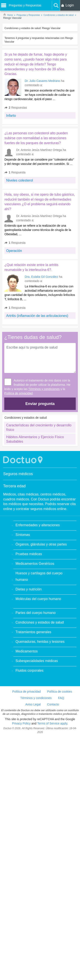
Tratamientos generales (33, 632)
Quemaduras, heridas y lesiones (40, 642)
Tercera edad (14, 486)
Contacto (53, 704)
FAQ (61, 698)
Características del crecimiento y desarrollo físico (39, 427)
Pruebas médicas (29, 554)
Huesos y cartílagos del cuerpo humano (39, 576)
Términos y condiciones (44, 389)
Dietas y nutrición (29, 589)
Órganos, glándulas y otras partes (41, 544)
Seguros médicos (18, 474)
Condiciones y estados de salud (40, 622)
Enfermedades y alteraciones (38, 525)
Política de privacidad (18, 393)
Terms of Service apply (52, 723)
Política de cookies (60, 692)
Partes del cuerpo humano (36, 613)
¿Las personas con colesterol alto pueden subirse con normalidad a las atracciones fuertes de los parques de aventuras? (36, 138)
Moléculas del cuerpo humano (38, 599)
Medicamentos (27, 651)
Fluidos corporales (30, 670)
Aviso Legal (33, 704)
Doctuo (23, 460)
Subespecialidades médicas (37, 661)
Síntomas (23, 535)
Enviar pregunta (40, 404)
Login (70, 5)
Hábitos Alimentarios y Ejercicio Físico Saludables (35, 439)
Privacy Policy (21, 723)
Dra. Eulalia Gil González (41, 277)
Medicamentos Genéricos (35, 564)
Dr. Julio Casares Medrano (42, 81)
